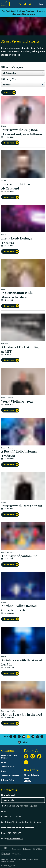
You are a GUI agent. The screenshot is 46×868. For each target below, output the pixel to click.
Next (25, 742)
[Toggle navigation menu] (39, 4)
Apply (7, 92)
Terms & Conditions (10, 776)
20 (24, 737)
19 (19, 737)
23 (38, 737)
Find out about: (8, 795)
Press (4, 771)
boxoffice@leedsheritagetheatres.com (25, 822)
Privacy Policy (8, 780)
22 (33, 737)
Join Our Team (8, 767)
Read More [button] (9, 143)
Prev (6, 737)
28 (19, 742)
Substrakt (13, 865)
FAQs (4, 762)
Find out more (28, 14)
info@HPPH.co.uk (15, 838)
